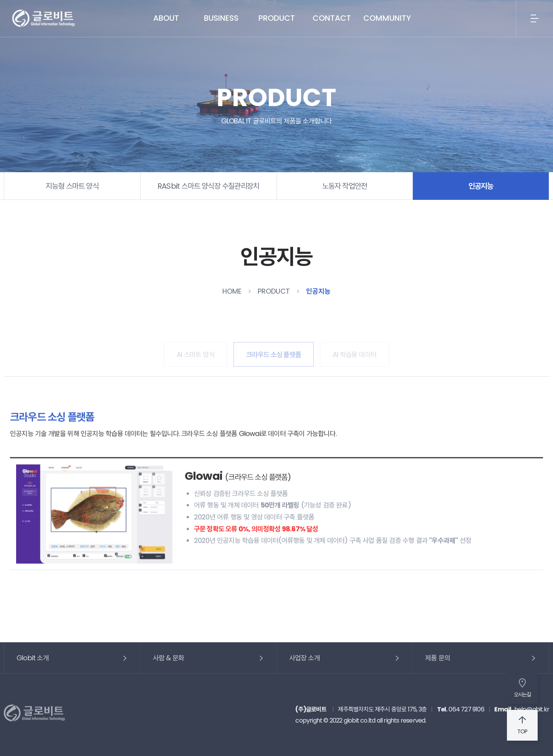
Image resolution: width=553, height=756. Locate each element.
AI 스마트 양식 (196, 350)
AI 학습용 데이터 (354, 350)
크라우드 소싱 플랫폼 (274, 350)
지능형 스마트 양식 (72, 186)
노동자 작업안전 (345, 186)
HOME (232, 291)
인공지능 (481, 186)
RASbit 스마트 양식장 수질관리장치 (208, 186)
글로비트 (44, 18)
